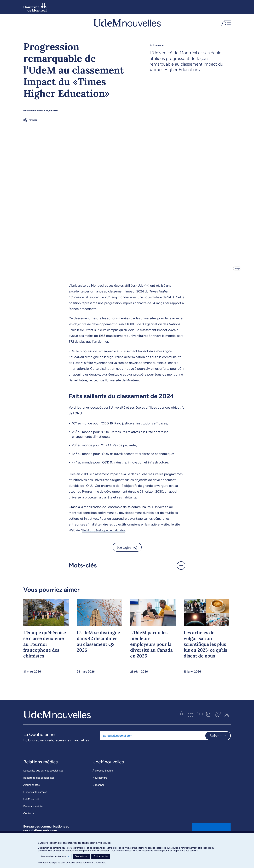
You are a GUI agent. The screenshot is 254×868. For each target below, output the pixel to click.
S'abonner (218, 742)
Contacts (29, 820)
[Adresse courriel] (153, 742)
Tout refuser (81, 856)
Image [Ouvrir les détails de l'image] (237, 275)
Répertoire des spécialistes (39, 784)
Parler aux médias (33, 813)
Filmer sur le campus (35, 798)
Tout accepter (101, 856)
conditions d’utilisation (94, 863)
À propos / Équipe (103, 777)
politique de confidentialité (62, 863)
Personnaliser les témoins (55, 857)
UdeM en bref (31, 806)
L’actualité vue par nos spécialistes (43, 777)
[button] (226, 26)
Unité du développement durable (106, 537)
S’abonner (98, 791)
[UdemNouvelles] (127, 26)
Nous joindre (100, 784)
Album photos (31, 791)
